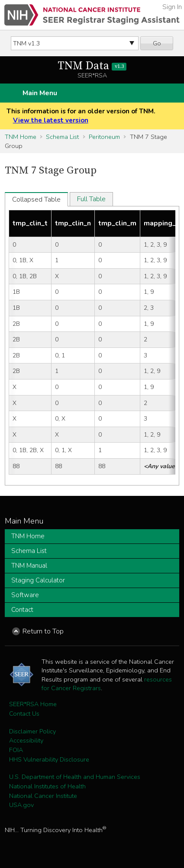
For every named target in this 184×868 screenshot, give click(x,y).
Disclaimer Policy (32, 731)
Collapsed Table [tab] (36, 199)
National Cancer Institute (43, 796)
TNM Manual (29, 566)
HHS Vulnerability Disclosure (49, 759)
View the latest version (51, 120)
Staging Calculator (38, 580)
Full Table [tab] (91, 199)
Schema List (62, 137)
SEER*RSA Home (33, 704)
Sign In (172, 7)
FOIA (16, 750)
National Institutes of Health (47, 786)
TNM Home (21, 137)
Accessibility (26, 740)
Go (157, 43)
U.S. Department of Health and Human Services (75, 777)
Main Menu (40, 93)
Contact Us (24, 714)
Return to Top (43, 631)
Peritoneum (104, 137)
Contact (22, 610)
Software (25, 595)
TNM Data (92, 66)
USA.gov (21, 805)
